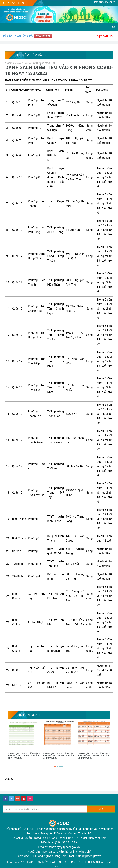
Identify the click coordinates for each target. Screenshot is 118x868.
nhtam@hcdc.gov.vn (88, 856)
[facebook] (4, 3)
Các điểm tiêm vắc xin (32, 55)
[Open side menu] (2, 27)
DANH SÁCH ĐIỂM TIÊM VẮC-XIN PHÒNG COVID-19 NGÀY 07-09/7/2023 (59, 756)
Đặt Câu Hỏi (105, 36)
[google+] (18, 799)
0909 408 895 (43, 36)
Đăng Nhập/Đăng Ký (105, 2)
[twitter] (9, 3)
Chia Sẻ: (10, 779)
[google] (13, 3)
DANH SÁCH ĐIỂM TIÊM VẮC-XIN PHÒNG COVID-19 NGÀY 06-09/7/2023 (94, 756)
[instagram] (23, 3)
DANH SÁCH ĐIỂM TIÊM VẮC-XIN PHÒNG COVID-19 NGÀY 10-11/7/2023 (24, 756)
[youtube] (18, 3)
